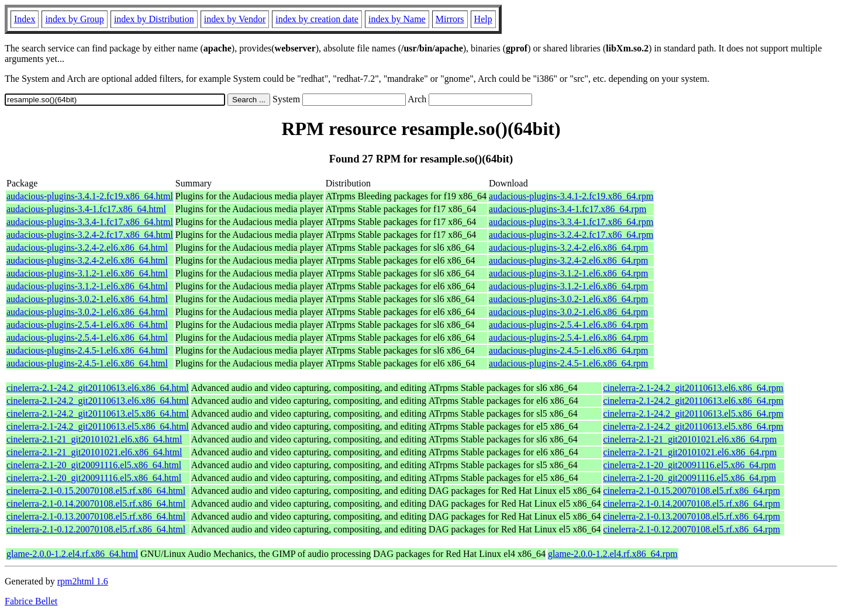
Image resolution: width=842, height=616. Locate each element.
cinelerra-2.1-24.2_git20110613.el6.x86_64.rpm (693, 388)
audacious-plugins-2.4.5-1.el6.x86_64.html (87, 350)
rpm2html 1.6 (83, 581)
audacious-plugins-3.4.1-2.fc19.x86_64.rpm (571, 196)
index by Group (74, 19)
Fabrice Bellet (31, 601)
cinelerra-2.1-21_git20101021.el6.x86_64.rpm (690, 439)
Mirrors (450, 19)
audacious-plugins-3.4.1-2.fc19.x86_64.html (90, 196)
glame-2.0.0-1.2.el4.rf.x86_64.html (72, 554)
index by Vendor (235, 19)
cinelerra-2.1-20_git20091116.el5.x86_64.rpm (690, 465)
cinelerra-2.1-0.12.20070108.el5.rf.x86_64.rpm (692, 529)
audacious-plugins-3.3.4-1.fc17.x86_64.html (90, 222)
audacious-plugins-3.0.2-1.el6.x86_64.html (87, 299)
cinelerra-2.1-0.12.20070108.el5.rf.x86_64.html (96, 529)
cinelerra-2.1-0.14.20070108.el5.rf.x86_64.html (96, 503)
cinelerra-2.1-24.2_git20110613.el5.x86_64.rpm (693, 413)
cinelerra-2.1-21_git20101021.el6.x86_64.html (94, 439)
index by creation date (317, 19)
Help (483, 19)
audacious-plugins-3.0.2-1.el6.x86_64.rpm (568, 299)
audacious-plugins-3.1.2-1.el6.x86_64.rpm (568, 273)
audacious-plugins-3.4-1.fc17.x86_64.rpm (567, 209)
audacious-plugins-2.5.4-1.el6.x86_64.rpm (568, 325)
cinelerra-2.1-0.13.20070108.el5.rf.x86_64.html (96, 516)
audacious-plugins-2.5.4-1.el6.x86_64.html (87, 325)
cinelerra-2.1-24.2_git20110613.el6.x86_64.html (98, 388)
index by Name (397, 19)
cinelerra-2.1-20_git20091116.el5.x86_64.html (94, 465)
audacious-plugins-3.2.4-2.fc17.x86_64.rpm (571, 235)
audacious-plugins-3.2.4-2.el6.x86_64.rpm (568, 248)
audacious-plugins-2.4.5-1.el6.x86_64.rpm (568, 350)
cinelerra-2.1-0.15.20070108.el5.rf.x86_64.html (96, 491)
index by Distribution (154, 19)
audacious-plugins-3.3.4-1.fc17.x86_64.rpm (571, 222)
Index (25, 19)
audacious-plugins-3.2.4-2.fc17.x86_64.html (90, 235)
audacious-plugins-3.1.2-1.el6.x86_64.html (87, 273)
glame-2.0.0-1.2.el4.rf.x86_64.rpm (613, 554)
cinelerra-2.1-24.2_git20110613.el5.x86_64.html (98, 413)
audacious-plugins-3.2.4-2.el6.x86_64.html (87, 248)
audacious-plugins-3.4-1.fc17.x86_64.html (86, 209)
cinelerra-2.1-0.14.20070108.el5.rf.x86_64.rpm (692, 503)
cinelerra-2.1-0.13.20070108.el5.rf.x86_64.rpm (692, 516)
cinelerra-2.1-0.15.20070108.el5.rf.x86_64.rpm (692, 491)
